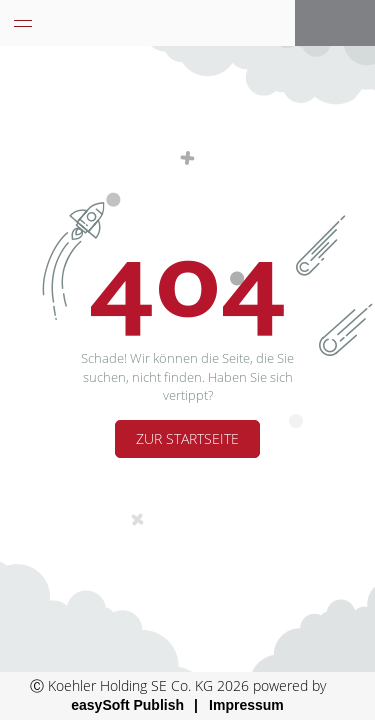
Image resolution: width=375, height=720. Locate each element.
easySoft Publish (127, 705)
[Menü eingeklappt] (23, 23)
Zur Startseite (187, 438)
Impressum (246, 705)
